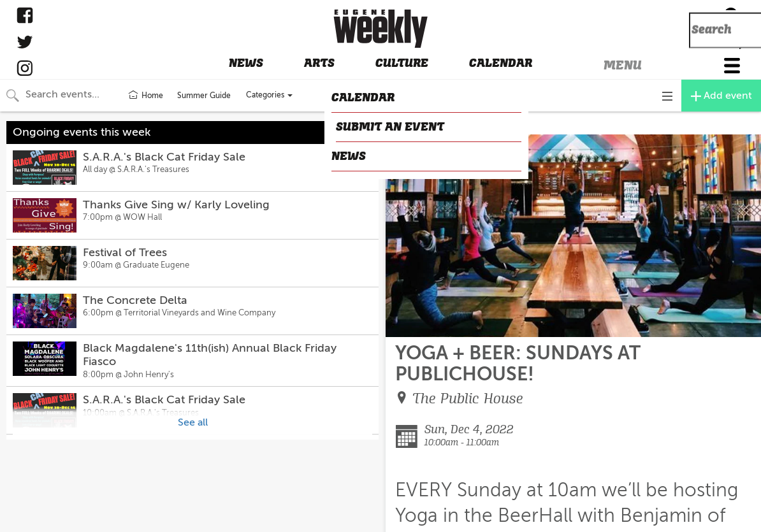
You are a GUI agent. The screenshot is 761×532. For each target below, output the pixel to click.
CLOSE (405, 124)
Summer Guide (204, 96)
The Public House (468, 399)
